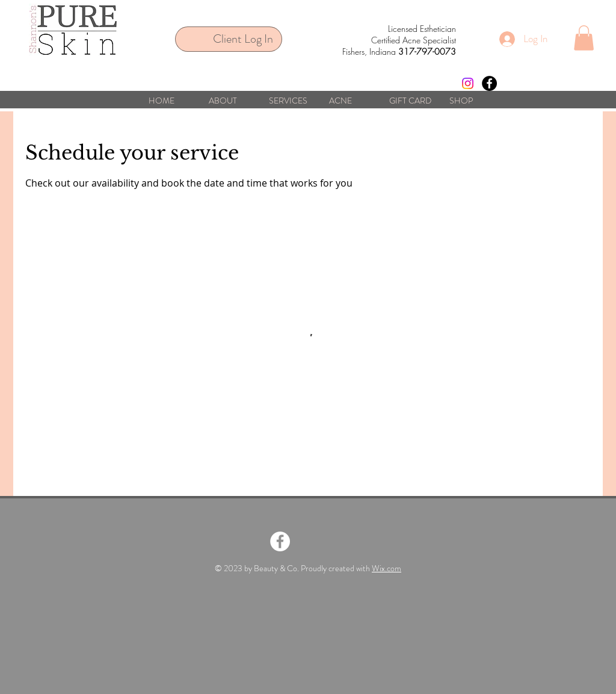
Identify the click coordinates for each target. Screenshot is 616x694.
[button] (584, 38)
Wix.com (387, 568)
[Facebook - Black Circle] (489, 83)
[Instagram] (468, 83)
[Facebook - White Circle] (280, 541)
